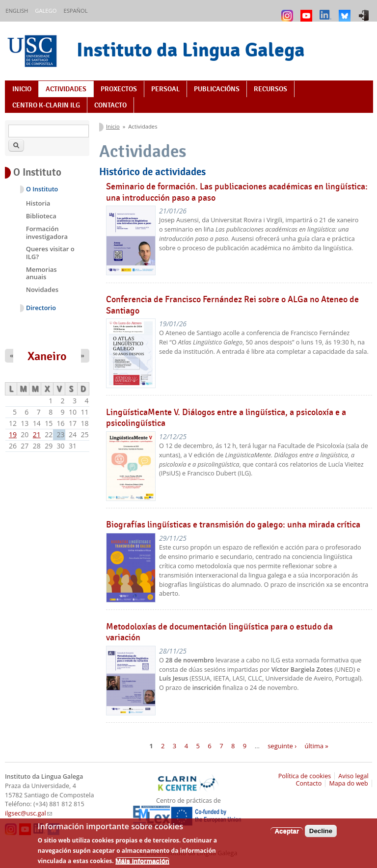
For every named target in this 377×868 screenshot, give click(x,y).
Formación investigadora (47, 233)
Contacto (110, 105)
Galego (46, 11)
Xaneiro (47, 356)
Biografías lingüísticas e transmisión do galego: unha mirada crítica (233, 525)
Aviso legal (353, 776)
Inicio (22, 89)
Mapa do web (348, 783)
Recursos (270, 89)
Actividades (66, 89)
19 (13, 434)
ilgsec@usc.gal (28, 813)
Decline (321, 835)
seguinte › (282, 745)
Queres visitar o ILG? (50, 253)
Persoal (165, 89)
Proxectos (119, 89)
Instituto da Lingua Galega (191, 50)
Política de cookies (305, 776)
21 (37, 434)
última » (317, 745)
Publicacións (217, 89)
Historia (38, 203)
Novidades (42, 289)
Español (75, 11)
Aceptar (287, 835)
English (17, 11)
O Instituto (42, 189)
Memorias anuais (41, 273)
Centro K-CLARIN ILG (46, 105)
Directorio (41, 308)
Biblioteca (41, 216)
